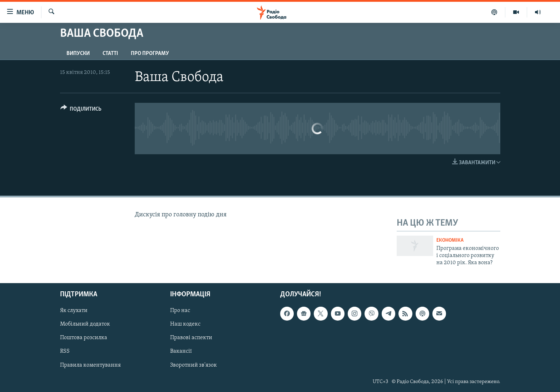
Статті (110, 54)
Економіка (450, 240)
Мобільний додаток (85, 324)
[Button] (81, 110)
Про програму (150, 54)
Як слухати (74, 311)
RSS (65, 351)
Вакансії (181, 351)
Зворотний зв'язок (194, 365)
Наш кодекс (185, 324)
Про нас (180, 311)
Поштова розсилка (84, 338)
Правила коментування (90, 365)
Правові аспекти (191, 338)
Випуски (78, 54)
